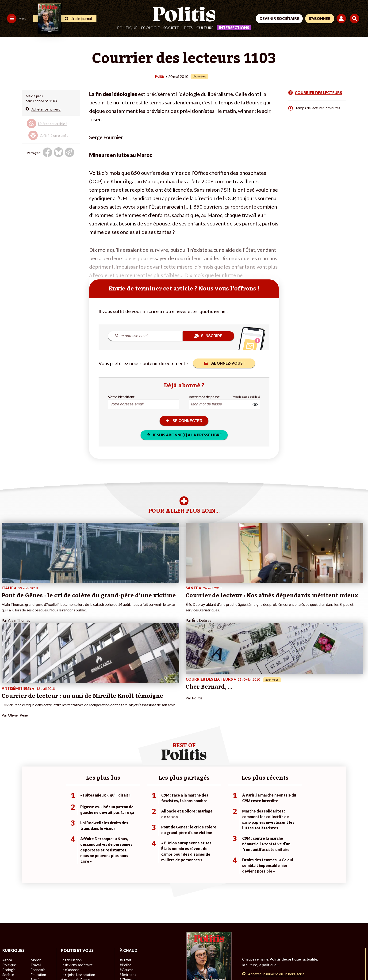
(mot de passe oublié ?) (246, 396)
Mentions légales (34, 964)
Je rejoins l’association (77, 900)
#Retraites (128, 900)
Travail (35, 890)
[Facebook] (299, 945)
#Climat (125, 885)
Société (171, 28)
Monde (36, 885)
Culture (205, 28)
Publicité (172, 964)
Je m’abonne (70, 895)
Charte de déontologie (70, 964)
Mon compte (70, 910)
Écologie (150, 28)
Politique (127, 28)
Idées (188, 28)
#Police (125, 890)
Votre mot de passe (204, 396)
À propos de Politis (75, 905)
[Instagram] (343, 945)
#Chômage (128, 905)
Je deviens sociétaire (76, 890)
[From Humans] (305, 955)
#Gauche (126, 895)
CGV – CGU (103, 964)
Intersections (234, 28)
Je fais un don (71, 885)
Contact (9, 964)
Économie (38, 895)
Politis (160, 76)
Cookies (191, 964)
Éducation (38, 900)
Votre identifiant (121, 396)
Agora (7, 885)
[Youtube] (328, 945)
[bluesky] (314, 945)
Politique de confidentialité (139, 964)
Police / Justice (42, 910)
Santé (35, 905)
